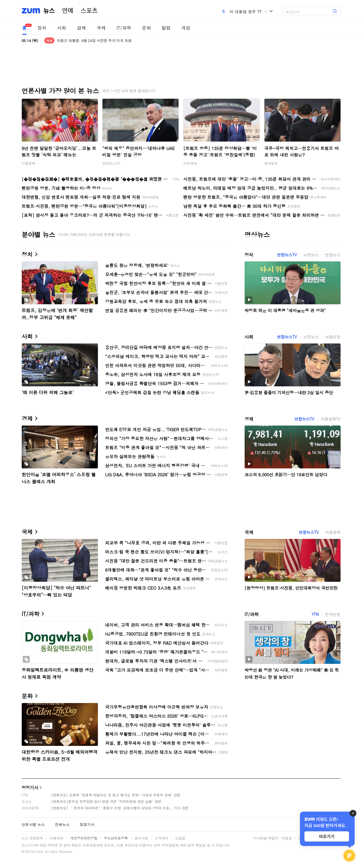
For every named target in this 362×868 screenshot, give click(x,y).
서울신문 (333, 337)
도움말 (180, 838)
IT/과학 (124, 28)
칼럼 (166, 28)
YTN (315, 614)
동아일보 (271, 163)
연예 (68, 11)
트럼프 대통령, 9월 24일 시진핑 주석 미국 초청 (94, 40)
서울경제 (28, 163)
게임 (186, 28)
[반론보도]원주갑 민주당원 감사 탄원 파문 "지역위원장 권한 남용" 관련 (106, 801)
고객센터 (162, 838)
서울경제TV (330, 419)
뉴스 (49, 11)
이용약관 (57, 838)
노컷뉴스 (311, 255)
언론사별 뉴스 (33, 824)
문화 (146, 28)
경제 (82, 28)
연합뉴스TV (111, 163)
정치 (42, 28)
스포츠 (89, 11)
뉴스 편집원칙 (32, 838)
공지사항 (141, 838)
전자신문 (333, 614)
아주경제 (190, 163)
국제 (101, 28)
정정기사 (30, 787)
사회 (62, 28)
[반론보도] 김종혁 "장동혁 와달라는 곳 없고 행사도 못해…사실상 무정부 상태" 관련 (116, 795)
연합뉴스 (333, 255)
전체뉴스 (62, 824)
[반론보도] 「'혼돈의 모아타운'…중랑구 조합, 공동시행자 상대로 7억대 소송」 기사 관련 (120, 808)
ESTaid (30, 852)
